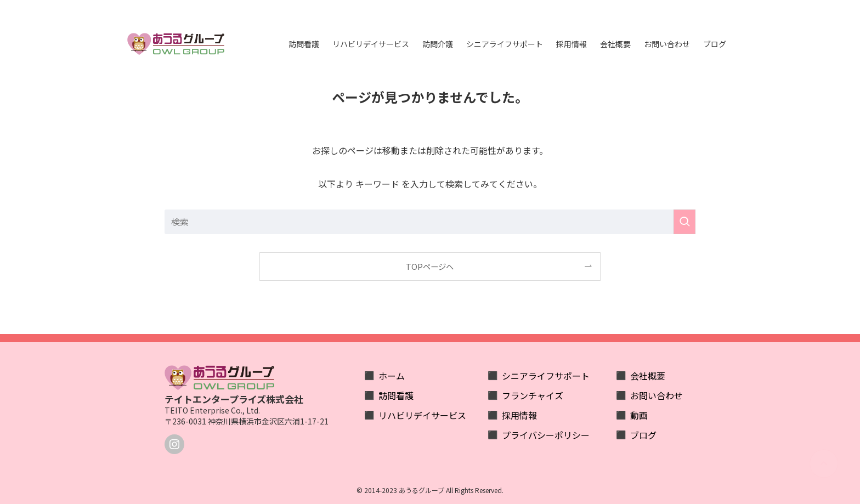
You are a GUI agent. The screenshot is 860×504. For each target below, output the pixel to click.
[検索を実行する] (684, 222)
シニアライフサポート (546, 376)
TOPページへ (430, 266)
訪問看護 (396, 395)
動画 (639, 415)
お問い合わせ (657, 395)
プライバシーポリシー (546, 435)
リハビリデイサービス (422, 415)
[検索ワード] (430, 222)
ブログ (643, 435)
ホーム (392, 376)
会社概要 (648, 376)
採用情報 (519, 415)
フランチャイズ (533, 395)
